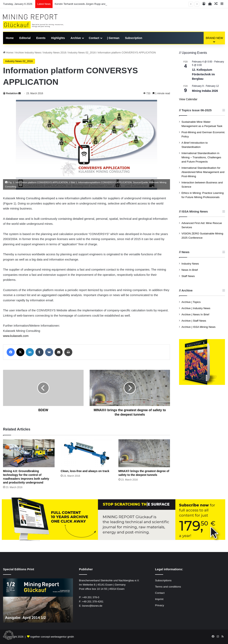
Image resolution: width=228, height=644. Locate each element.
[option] (38, 600)
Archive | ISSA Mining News (198, 327)
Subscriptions (163, 580)
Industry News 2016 (55, 53)
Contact (94, 38)
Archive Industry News (28, 53)
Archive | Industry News (196, 308)
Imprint (159, 599)
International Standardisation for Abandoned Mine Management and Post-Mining (203, 172)
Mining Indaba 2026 (205, 91)
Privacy (160, 605)
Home (10, 38)
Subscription (134, 38)
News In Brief (190, 270)
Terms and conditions (168, 587)
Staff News (188, 276)
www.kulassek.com (16, 336)
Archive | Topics (191, 302)
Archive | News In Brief (195, 314)
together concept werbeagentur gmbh (52, 637)
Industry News (190, 264)
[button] (9, 635)
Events (41, 38)
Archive (76, 38)
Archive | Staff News (194, 321)
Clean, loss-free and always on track (85, 471)
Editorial (25, 38)
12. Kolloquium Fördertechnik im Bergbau (203, 74)
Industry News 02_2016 (82, 53)
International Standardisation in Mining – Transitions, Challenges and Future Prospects (201, 157)
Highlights (58, 38)
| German (113, 38)
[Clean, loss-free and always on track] (86, 453)
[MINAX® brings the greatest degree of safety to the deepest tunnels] (144, 453)
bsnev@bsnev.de (92, 606)
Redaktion (12, 93)
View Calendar (188, 99)
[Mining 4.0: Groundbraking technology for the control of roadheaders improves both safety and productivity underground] (29, 453)
